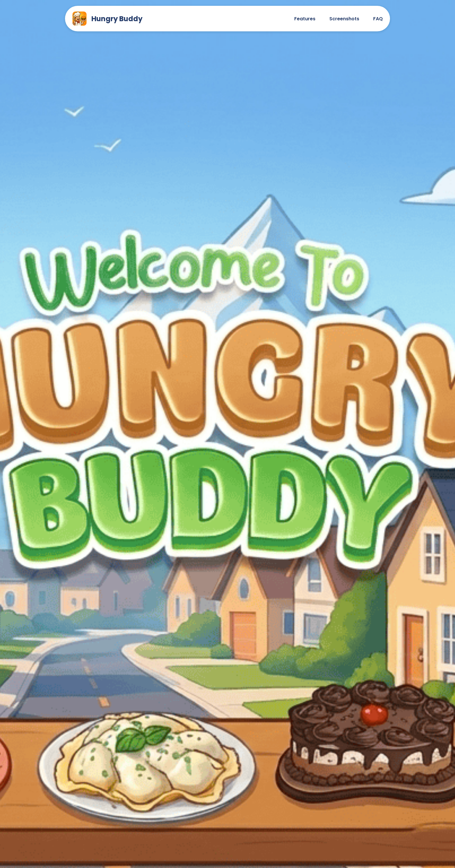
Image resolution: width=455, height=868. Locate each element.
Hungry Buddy (107, 19)
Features (305, 19)
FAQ (378, 19)
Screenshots (344, 19)
